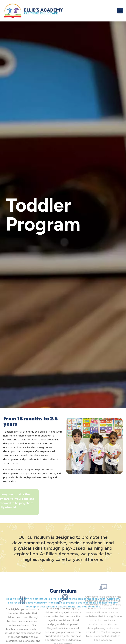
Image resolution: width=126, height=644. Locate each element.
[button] (120, 11)
